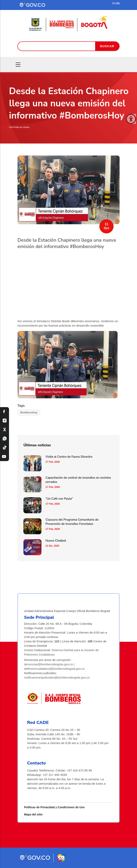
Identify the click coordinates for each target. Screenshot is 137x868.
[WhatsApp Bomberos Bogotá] (5, 439)
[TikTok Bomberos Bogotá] (5, 448)
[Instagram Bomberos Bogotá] (5, 421)
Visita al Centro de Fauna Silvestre (69, 457)
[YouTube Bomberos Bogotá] (5, 457)
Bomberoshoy (29, 413)
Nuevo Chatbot (56, 541)
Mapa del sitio (33, 814)
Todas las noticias (22, 127)
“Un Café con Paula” (59, 499)
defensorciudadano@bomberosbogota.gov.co (54, 669)
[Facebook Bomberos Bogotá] (5, 412)
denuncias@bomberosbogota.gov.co (48, 664)
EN (114, 3)
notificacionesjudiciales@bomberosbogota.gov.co (57, 677)
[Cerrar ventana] (131, 119)
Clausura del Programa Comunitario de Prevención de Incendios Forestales (72, 522)
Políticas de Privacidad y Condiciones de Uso (54, 807)
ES (118, 3)
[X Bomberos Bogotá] (5, 430)
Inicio (11, 127)
